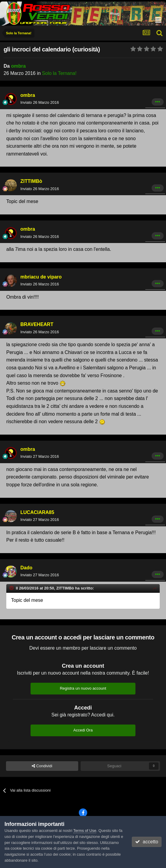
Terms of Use (85, 831)
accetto (147, 842)
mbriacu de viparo (41, 277)
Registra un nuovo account (83, 688)
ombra (18, 66)
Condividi (42, 766)
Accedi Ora (83, 730)
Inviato (40, 102)
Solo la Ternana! (59, 73)
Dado (26, 568)
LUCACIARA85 (37, 512)
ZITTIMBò (31, 181)
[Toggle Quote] (12, 588)
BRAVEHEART (37, 324)
